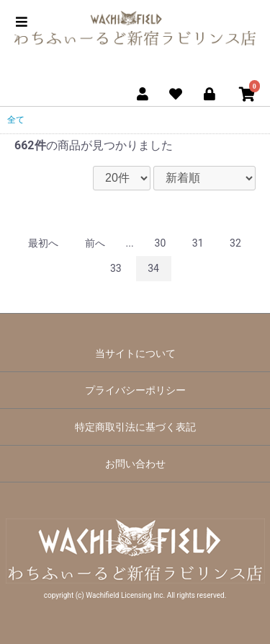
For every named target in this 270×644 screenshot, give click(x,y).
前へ (95, 243)
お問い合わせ (135, 464)
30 (161, 243)
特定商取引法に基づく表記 (135, 427)
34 (153, 268)
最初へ (43, 243)
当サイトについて (135, 353)
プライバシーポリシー (135, 390)
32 (235, 243)
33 (116, 268)
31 (198, 243)
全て (16, 120)
